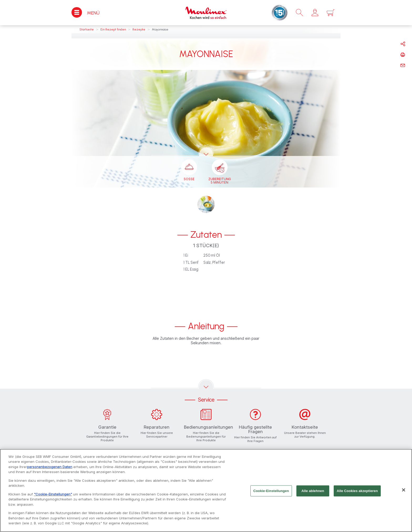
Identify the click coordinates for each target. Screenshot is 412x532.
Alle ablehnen (313, 493)
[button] (315, 13)
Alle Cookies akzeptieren (357, 493)
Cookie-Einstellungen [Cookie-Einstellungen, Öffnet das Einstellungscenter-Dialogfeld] (271, 493)
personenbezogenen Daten (50, 469)
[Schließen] (404, 492)
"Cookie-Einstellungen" (53, 496)
